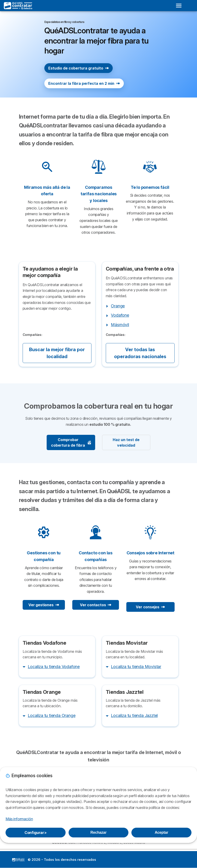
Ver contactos (96, 605)
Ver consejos (150, 607)
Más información (19, 819)
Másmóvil (120, 325)
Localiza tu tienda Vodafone (54, 667)
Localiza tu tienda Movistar (136, 667)
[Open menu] (179, 6)
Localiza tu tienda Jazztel (134, 715)
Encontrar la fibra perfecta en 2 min (84, 83)
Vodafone (120, 315)
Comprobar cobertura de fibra (71, 442)
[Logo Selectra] (18, 6)
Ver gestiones (44, 605)
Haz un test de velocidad (126, 442)
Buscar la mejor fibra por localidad (57, 353)
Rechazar (99, 832)
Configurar (36, 833)
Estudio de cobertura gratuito (79, 68)
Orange (118, 306)
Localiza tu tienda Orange (52, 715)
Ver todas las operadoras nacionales (140, 353)
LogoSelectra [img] (18, 860)
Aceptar (161, 832)
